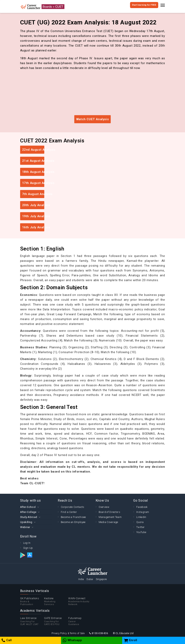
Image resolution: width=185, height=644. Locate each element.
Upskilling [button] (26, 522)
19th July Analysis (33, 216)
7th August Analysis (33, 194)
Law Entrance (32, 621)
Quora (140, 522)
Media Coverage (108, 522)
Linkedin (141, 517)
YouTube (141, 532)
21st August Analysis (33, 161)
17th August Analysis (33, 183)
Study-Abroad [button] (29, 517)
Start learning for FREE (144, 5)
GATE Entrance (56, 621)
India (81, 579)
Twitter (140, 527)
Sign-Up (28, 548)
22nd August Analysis (33, 150)
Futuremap (80, 621)
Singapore (101, 579)
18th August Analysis (33, 172)
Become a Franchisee (73, 517)
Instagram (143, 512)
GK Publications (32, 601)
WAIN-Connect (80, 601)
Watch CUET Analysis (92, 119)
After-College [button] (28, 512)
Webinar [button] (25, 527)
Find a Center (69, 512)
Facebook (142, 507)
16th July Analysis (33, 227)
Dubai (90, 579)
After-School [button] (28, 507)
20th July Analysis (33, 205)
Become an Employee (73, 522)
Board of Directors (109, 512)
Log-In (27, 543)
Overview (104, 507)
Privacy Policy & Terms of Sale (68, 633)
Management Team (110, 517)
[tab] (36, 507)
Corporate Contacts (72, 507)
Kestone (56, 601)
